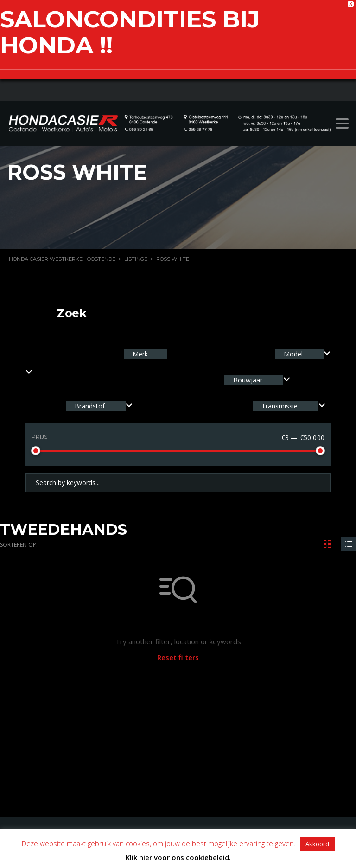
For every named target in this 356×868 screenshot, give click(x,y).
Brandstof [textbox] (90, 406)
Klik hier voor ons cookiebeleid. (178, 857)
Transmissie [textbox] (280, 406)
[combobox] (303, 354)
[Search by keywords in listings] (178, 483)
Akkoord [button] (317, 844)
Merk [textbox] (139, 354)
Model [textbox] (293, 354)
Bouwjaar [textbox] (248, 380)
